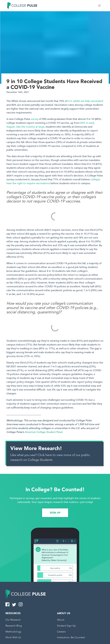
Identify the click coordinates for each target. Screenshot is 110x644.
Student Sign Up (66, 626)
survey (35, 119)
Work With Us (13, 637)
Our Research (13, 620)
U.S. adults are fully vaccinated (86, 101)
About (61, 620)
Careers (61, 632)
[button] (99, 6)
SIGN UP (55, 513)
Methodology (13, 632)
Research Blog (14, 626)
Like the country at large (30, 127)
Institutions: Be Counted (71, 637)
